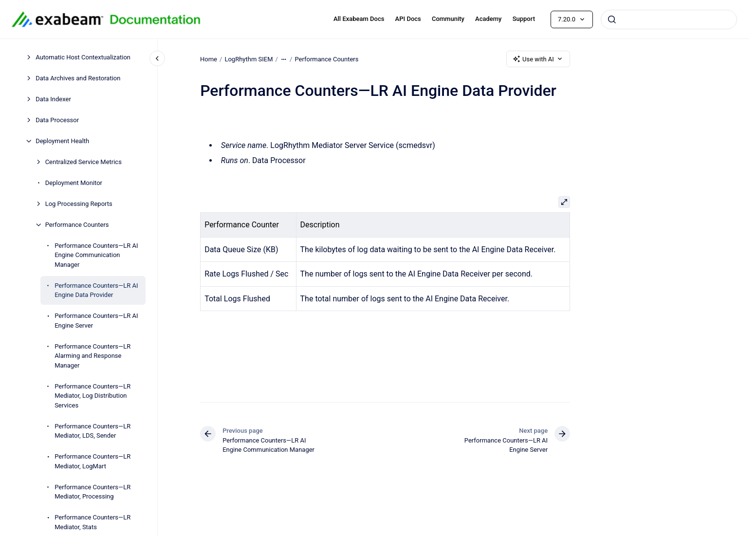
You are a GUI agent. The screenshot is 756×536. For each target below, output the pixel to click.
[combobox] (669, 19)
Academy (488, 19)
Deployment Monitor (74, 183)
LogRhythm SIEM (249, 59)
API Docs (408, 19)
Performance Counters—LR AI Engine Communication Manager (96, 255)
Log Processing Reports (79, 204)
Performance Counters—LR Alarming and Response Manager (92, 356)
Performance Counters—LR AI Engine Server (96, 321)
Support (524, 19)
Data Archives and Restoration (78, 78)
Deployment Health (62, 141)
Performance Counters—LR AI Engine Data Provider (96, 290)
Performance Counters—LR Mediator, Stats (92, 522)
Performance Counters (77, 225)
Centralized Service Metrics (83, 162)
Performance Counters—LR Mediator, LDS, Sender (92, 431)
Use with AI (538, 59)
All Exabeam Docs (359, 19)
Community (448, 19)
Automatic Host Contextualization (83, 57)
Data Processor (57, 120)
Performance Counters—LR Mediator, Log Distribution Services (92, 396)
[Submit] (612, 19)
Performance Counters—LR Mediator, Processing (92, 492)
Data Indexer (53, 99)
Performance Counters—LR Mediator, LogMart (92, 461)
